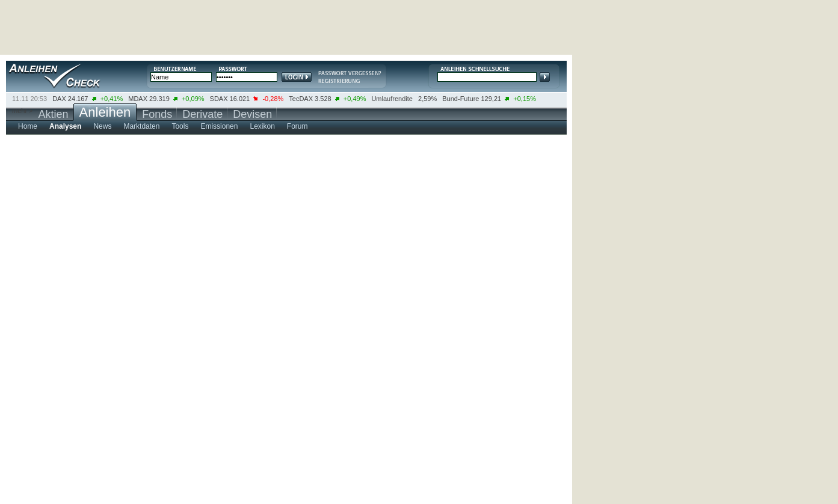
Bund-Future (461, 99)
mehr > (23, 111)
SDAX (219, 99)
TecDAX (301, 99)
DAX (59, 99)
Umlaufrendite (392, 99)
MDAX (138, 99)
